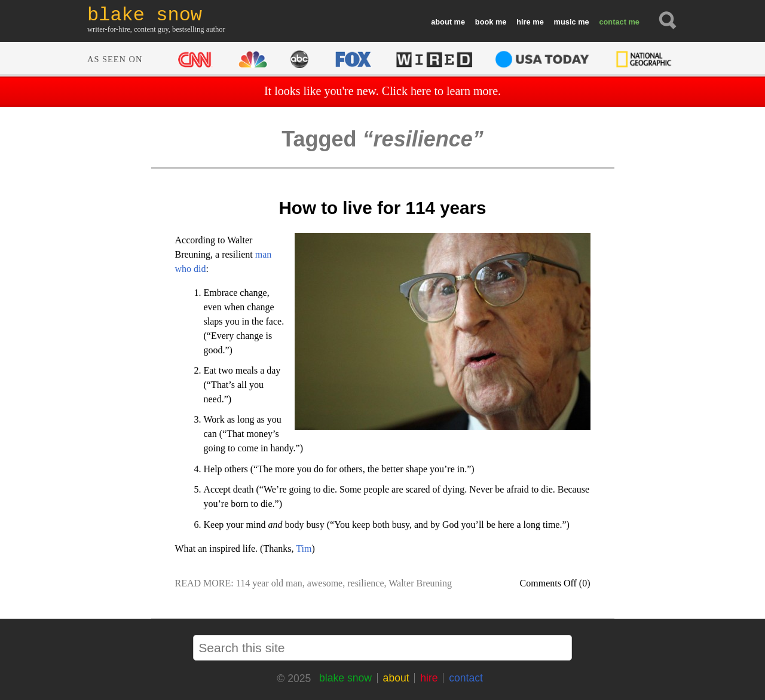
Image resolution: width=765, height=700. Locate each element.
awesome (325, 583)
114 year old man (269, 583)
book (484, 22)
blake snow (345, 678)
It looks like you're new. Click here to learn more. (382, 91)
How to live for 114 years (382, 208)
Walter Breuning (420, 583)
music (565, 22)
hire (523, 22)
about (441, 22)
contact (613, 22)
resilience (365, 583)
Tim (304, 548)
